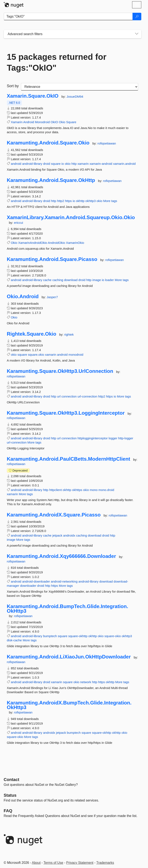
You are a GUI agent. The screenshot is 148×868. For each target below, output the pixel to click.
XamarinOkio (75, 243)
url (59, 396)
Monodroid (42, 122)
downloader (28, 586)
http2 (61, 201)
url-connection (87, 396)
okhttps (77, 490)
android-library (32, 164)
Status (10, 795)
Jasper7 (52, 297)
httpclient (55, 490)
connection (69, 396)
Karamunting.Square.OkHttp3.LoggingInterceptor (66, 413)
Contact (12, 780)
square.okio (36, 355)
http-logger (126, 438)
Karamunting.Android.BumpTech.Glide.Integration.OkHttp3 (68, 609)
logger (113, 438)
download (71, 280)
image (97, 280)
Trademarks (105, 863)
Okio (62, 122)
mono (94, 490)
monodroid (76, 355)
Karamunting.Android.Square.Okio (48, 143)
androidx (69, 535)
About (36, 863)
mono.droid (106, 490)
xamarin (83, 164)
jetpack (57, 535)
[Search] (137, 17)
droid (47, 164)
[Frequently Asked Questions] (8, 811)
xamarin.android (124, 164)
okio (68, 164)
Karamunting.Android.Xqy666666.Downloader (61, 556)
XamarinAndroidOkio (33, 243)
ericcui (19, 223)
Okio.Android (23, 297)
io (63, 164)
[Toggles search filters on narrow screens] (137, 34)
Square (71, 122)
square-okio (113, 636)
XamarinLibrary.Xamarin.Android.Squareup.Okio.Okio (71, 217)
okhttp (80, 201)
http (74, 164)
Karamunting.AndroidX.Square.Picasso (54, 515)
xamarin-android (101, 164)
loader (109, 280)
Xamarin (17, 122)
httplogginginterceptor (93, 438)
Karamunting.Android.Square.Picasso (52, 259)
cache (47, 280)
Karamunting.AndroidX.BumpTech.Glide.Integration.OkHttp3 (69, 705)
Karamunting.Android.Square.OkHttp (51, 180)
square (56, 164)
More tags (110, 201)
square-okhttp (78, 636)
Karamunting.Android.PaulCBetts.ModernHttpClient (69, 459)
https (68, 201)
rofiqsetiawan (107, 143)
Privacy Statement (80, 863)
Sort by (13, 86)
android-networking (64, 581)
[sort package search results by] (80, 87)
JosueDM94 (75, 97)
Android (29, 122)
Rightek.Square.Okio (32, 334)
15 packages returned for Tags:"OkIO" (57, 62)
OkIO (54, 122)
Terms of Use (53, 863)
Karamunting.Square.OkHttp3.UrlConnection (60, 371)
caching (58, 280)
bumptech (50, 636)
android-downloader (36, 581)
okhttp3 (91, 201)
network (86, 682)
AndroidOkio (56, 243)
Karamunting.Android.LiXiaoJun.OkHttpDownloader (69, 657)
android (16, 164)
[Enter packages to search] (68, 17)
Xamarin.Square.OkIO (33, 96)
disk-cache (14, 640)
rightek (69, 334)
